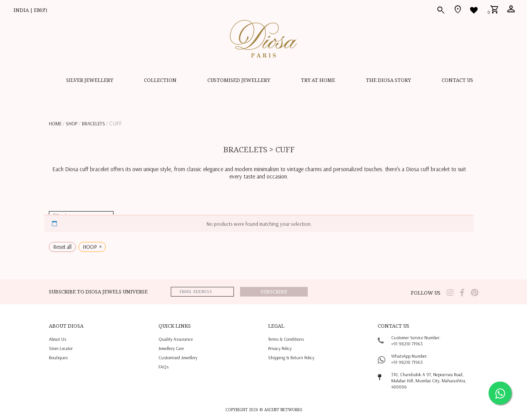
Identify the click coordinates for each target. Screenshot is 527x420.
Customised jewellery (178, 357)
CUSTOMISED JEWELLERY (239, 80)
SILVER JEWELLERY (90, 80)
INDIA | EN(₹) (30, 10)
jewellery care (171, 348)
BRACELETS (93, 123)
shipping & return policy (291, 357)
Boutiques (58, 357)
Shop (72, 123)
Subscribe (274, 292)
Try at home (318, 80)
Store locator (61, 348)
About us (58, 339)
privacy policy (280, 348)
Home (55, 123)
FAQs (163, 367)
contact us (457, 80)
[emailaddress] (202, 292)
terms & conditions (286, 339)
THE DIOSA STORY (388, 80)
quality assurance (176, 339)
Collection (160, 80)
